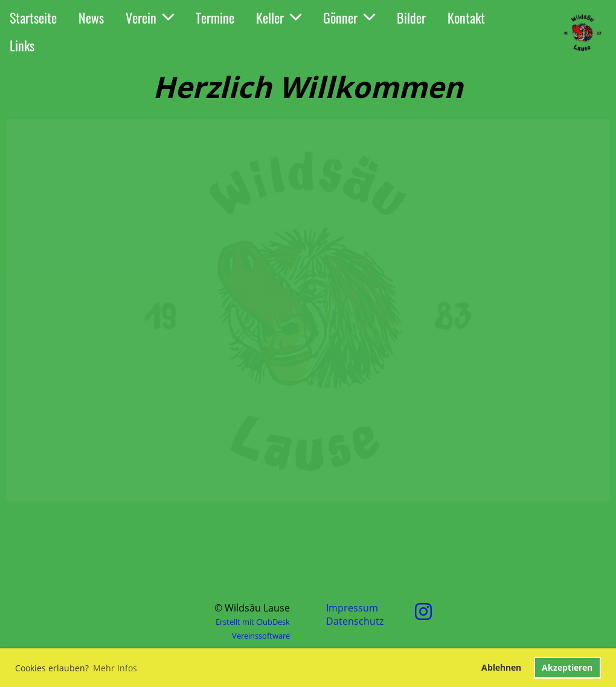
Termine (215, 18)
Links (22, 45)
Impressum (352, 608)
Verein (150, 18)
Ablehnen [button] (501, 667)
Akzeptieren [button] (567, 667)
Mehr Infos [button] (115, 668)
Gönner (349, 18)
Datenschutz (355, 621)
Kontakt (466, 18)
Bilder (411, 18)
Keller (279, 18)
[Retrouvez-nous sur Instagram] (423, 611)
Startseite (33, 18)
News (91, 18)
